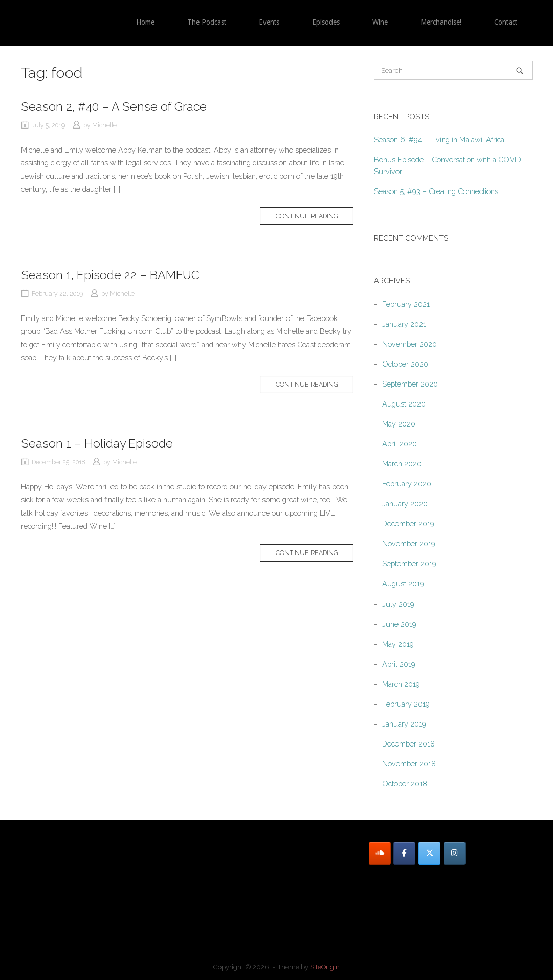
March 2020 (402, 464)
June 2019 (399, 624)
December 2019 (408, 524)
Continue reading (307, 216)
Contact (506, 22)
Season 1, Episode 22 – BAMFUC (110, 275)
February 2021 (406, 304)
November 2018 (409, 764)
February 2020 (407, 484)
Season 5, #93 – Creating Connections (436, 191)
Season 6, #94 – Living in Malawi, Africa (439, 140)
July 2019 (398, 604)
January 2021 (404, 324)
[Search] (520, 70)
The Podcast (207, 22)
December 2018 (408, 744)
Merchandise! (441, 22)
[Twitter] (429, 853)
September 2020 (410, 384)
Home (145, 22)
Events (269, 22)
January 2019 (404, 724)
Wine (380, 22)
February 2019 (406, 704)
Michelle (104, 125)
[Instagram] (455, 853)
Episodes (326, 22)
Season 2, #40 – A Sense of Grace (114, 106)
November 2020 (410, 344)
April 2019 (399, 664)
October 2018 (405, 784)
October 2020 (405, 364)
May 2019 (398, 644)
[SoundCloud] (380, 853)
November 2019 (409, 544)
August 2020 (404, 404)
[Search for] (453, 70)
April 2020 (400, 444)
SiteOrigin (325, 967)
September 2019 (409, 563)
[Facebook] (404, 853)
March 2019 (401, 684)
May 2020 (399, 424)
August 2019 (403, 583)
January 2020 (405, 504)
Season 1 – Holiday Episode (97, 443)
